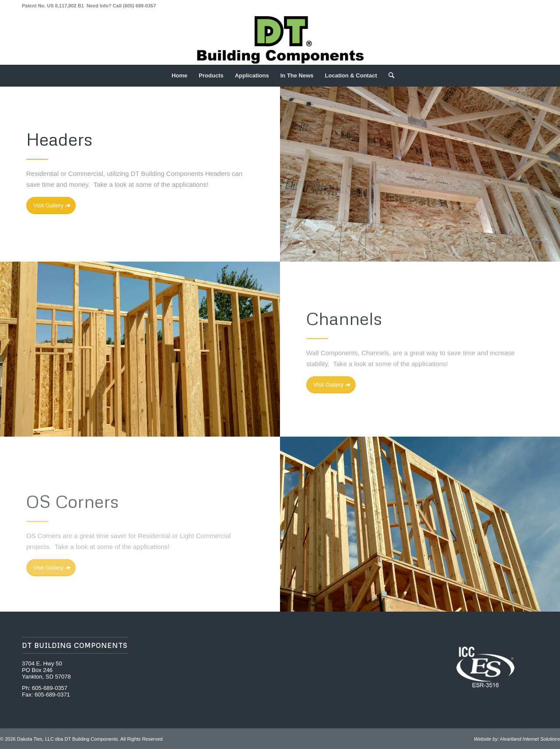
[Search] (388, 76)
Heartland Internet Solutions (530, 739)
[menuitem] (179, 76)
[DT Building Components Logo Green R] (280, 39)
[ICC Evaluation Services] (485, 667)
